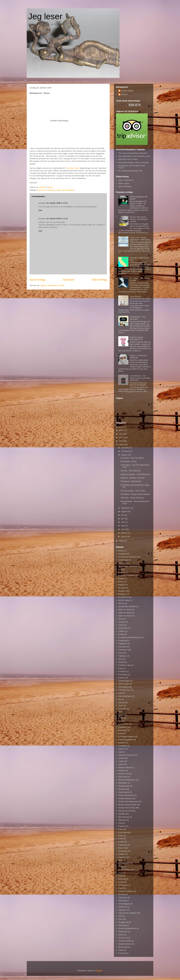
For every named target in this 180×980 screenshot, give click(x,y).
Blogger (99, 971)
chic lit (121, 619)
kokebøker (123, 730)
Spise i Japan (124, 183)
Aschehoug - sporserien (128, 566)
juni (123, 519)
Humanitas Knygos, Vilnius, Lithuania (133, 162)
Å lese (121, 950)
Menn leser (123, 777)
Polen (121, 839)
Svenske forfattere (126, 891)
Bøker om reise (124, 616)
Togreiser (122, 910)
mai (123, 522)
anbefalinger (123, 560)
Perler (121, 836)
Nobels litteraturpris (126, 795)
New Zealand (124, 792)
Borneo (121, 603)
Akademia (122, 554)
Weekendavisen (125, 944)
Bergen (121, 579)
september (126, 508)
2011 (121, 437)
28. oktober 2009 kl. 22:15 (57, 203)
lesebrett (122, 743)
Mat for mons (124, 774)
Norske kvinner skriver (127, 805)
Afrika (121, 551)
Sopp (120, 873)
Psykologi (122, 845)
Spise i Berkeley (125, 186)
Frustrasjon (123, 675)
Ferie (120, 653)
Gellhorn (122, 678)
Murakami (122, 789)
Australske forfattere (126, 575)
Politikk (121, 842)
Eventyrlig (51, 190)
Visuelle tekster (124, 941)
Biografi (121, 588)
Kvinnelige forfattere (126, 737)
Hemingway (123, 687)
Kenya (121, 718)
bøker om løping (125, 613)
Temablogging (124, 904)
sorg (120, 876)
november (125, 451)
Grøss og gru (124, 684)
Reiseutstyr (123, 851)
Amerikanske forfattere (127, 557)
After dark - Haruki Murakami (132, 498)
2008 (121, 541)
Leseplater (123, 746)
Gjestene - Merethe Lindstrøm (133, 478)
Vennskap (122, 925)
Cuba (120, 625)
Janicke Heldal (127, 91)
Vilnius (121, 935)
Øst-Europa (123, 947)
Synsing (121, 894)
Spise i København (126, 180)
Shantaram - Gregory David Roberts (135, 494)
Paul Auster (123, 833)
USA (120, 919)
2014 (121, 427)
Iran (120, 699)
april (123, 526)
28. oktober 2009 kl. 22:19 (57, 219)
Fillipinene (122, 656)
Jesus (121, 712)
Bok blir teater (124, 600)
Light (120, 752)
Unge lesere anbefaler (65, 190)
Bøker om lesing (125, 610)
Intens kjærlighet (125, 696)
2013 (121, 430)
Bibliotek (122, 585)
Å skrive (121, 953)
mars (123, 529)
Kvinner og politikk (126, 740)
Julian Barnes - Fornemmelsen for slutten (140, 298)
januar (124, 536)
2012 (121, 434)
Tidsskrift (122, 907)
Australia (122, 572)
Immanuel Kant (124, 690)
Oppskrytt (122, 820)
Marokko (122, 771)
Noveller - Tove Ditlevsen (131, 471)
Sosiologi (122, 879)
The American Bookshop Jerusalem (133, 153)
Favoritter (122, 647)
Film (120, 659)
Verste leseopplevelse (127, 928)
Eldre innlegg (99, 280)
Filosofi (121, 662)
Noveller (122, 814)
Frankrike (122, 671)
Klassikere (122, 727)
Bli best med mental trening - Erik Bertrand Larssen (139, 219)
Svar (40, 210)
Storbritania (123, 885)
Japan (121, 706)
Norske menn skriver (127, 808)
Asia (120, 569)
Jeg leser (45, 16)
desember (125, 448)
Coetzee (122, 622)
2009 (121, 445)
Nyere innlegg (37, 280)
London (121, 761)
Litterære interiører (126, 755)
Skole (121, 867)
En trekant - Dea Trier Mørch (132, 458)
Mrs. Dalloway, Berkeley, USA (130, 171)
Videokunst (123, 932)
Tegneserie (123, 898)
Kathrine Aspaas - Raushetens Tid (137, 338)
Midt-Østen (123, 783)
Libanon (121, 749)
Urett (120, 916)
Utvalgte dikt (123, 922)
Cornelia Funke (73, 168)
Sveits (121, 888)
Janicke (124, 94)
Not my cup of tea (125, 811)
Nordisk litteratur (125, 798)
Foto (120, 668)
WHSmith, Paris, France (128, 159)
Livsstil (121, 758)
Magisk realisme (125, 767)
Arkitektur (122, 563)
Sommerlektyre (124, 870)
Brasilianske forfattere (127, 606)
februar (124, 533)
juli (122, 515)
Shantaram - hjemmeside (131, 481)
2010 (121, 441)
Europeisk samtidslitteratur (129, 637)
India (120, 693)
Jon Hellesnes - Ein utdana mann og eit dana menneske (140, 378)
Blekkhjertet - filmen (129, 461)
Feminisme (123, 650)
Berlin (121, 582)
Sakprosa (122, 857)
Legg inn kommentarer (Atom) (52, 285)
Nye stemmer (124, 817)
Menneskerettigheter (127, 780)
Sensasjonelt (123, 863)
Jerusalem (122, 709)
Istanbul (121, 702)
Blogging (122, 594)
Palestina (122, 826)
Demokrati (122, 628)
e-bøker (121, 631)
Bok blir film (41, 190)
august (124, 511)
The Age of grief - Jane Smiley (133, 491)
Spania (121, 882)
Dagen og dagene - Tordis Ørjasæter (135, 474)
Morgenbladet (124, 786)
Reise (121, 848)
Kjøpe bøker (123, 724)
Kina (120, 721)
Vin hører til (123, 938)
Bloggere (122, 591)
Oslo (120, 823)
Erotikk (121, 634)
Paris (120, 829)
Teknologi (122, 901)
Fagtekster (123, 644)
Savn (120, 860)
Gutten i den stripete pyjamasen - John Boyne (140, 239)
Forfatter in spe (124, 665)
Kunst (121, 733)
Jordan (121, 715)
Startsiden (69, 280)
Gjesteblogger (124, 681)
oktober (124, 455)
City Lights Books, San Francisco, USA (134, 156)
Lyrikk (121, 764)
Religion (122, 854)
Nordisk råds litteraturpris (128, 802)
